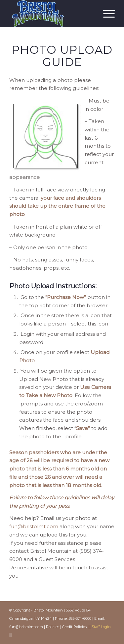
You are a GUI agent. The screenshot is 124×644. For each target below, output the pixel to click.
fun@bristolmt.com (34, 526)
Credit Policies (74, 627)
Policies (53, 627)
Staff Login (101, 627)
